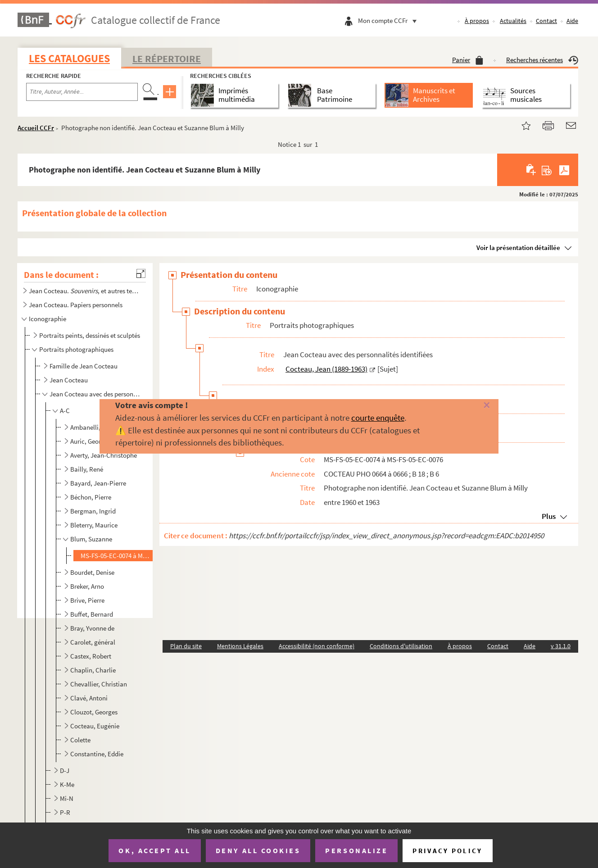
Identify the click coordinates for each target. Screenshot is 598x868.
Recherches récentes (542, 60)
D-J (65, 770)
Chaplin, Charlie (93, 670)
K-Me (67, 784)
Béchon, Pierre (91, 497)
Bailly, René (87, 469)
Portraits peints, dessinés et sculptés (90, 335)
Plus (549, 516)
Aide (572, 21)
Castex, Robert (91, 656)
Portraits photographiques (76, 349)
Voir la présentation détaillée (518, 248)
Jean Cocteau (69, 380)
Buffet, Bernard (92, 614)
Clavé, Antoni (89, 698)
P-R (65, 812)
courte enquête (378, 418)
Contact (546, 21)
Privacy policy (447, 851)
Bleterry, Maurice (94, 525)
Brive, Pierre (87, 600)
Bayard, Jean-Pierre (98, 483)
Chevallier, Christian (99, 684)
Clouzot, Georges (94, 712)
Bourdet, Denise (92, 572)
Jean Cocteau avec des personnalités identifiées (96, 394)
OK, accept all (154, 850)
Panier (468, 60)
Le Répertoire (167, 59)
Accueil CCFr (36, 128)
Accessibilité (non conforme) (317, 646)
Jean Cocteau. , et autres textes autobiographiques (84, 291)
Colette (80, 740)
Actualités (513, 21)
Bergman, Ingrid (93, 511)
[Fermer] (474, 406)
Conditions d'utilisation (401, 646)
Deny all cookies (258, 850)
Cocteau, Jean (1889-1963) (326, 369)
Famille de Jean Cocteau (84, 366)
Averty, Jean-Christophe (104, 455)
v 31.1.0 (561, 646)
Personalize (356, 850)
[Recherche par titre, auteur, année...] (82, 92)
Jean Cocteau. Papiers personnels (76, 305)
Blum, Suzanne (91, 539)
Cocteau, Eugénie (95, 726)
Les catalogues (69, 58)
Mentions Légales (240, 646)
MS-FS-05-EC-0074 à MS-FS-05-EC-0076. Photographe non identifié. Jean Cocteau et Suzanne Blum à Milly (116, 556)
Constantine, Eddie (97, 754)
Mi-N (67, 798)
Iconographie (48, 319)
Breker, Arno (87, 586)
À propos (477, 21)
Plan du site (186, 646)
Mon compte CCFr (390, 20)
